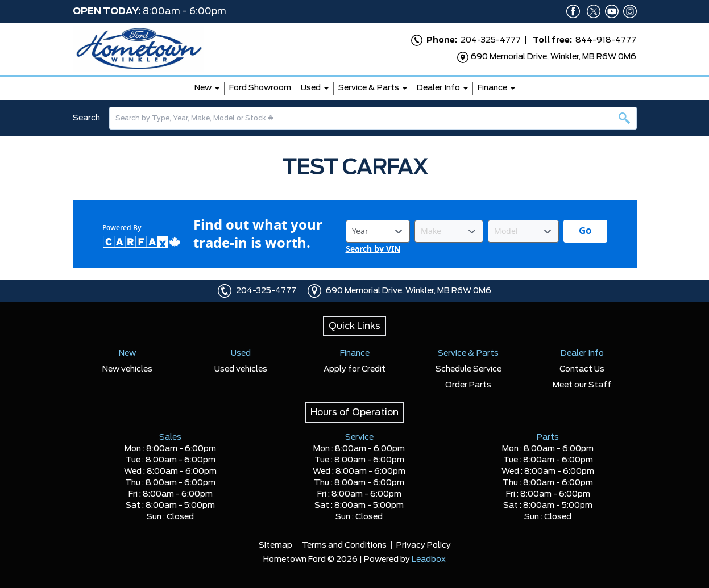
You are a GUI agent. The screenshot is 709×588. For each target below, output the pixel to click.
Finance (492, 88)
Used (311, 88)
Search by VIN (373, 249)
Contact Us (582, 369)
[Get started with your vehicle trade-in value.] (585, 231)
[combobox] (373, 118)
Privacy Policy (424, 545)
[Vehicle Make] (449, 231)
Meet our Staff (582, 385)
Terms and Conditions (344, 545)
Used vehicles (241, 369)
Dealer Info (438, 88)
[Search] (373, 118)
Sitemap (275, 545)
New (203, 88)
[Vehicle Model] (523, 231)
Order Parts (468, 385)
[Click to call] (225, 291)
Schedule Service (468, 369)
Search (86, 118)
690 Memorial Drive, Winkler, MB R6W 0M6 (409, 291)
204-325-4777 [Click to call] (266, 291)
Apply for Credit (354, 369)
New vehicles (127, 369)
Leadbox (429, 560)
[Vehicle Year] (378, 231)
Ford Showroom (260, 88)
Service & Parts (369, 88)
